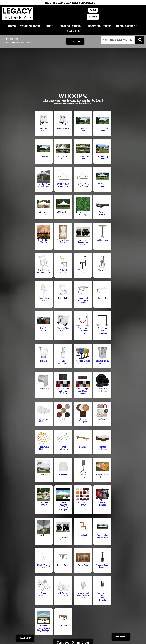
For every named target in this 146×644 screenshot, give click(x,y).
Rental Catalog (127, 27)
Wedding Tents (30, 27)
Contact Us (73, 32)
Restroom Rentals (100, 27)
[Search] (140, 41)
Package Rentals (71, 27)
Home (12, 27)
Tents (49, 27)
